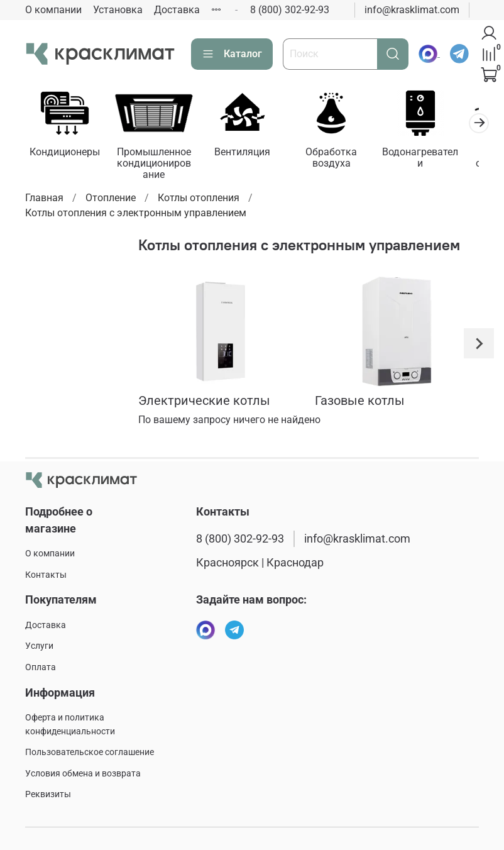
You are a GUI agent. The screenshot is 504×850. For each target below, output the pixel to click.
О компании (53, 10)
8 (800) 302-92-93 (290, 10)
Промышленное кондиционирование (159, 166)
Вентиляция (252, 154)
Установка (118, 10)
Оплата (41, 667)
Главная (44, 200)
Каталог (232, 54)
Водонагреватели (437, 154)
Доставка (177, 10)
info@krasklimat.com (412, 10)
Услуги (39, 646)
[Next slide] (479, 346)
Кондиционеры (67, 154)
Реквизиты (48, 794)
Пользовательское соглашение (90, 752)
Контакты (46, 575)
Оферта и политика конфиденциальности (70, 725)
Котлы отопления (199, 200)
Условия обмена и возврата (83, 774)
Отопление (111, 200)
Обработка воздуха (344, 160)
